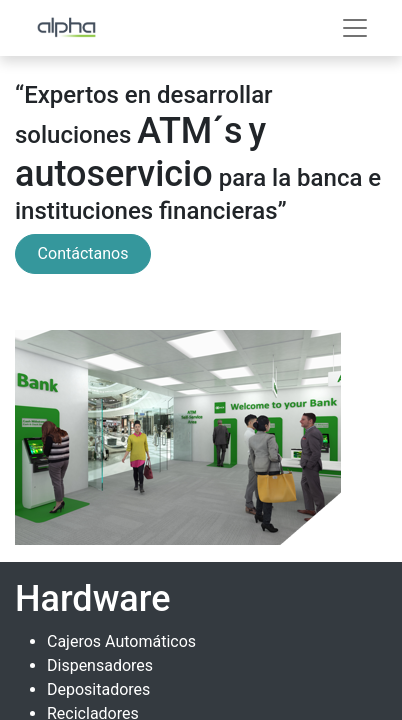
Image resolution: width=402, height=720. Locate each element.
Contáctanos (83, 253)
